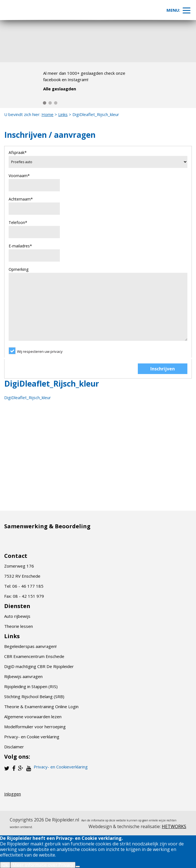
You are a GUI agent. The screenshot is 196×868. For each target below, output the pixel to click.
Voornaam (19, 176)
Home (47, 114)
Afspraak (18, 152)
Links (63, 114)
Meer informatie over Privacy (43, 865)
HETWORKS (174, 826)
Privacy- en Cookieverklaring (61, 767)
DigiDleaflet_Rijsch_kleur (28, 397)
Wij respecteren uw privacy (40, 351)
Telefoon (18, 222)
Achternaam (21, 199)
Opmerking (19, 269)
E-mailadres (20, 246)
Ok (5, 865)
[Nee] (78, 867)
